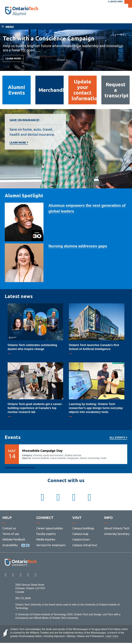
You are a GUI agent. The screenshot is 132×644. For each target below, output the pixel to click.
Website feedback (14, 540)
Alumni (10, 20)
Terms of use (11, 535)
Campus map (80, 535)
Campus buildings (83, 529)
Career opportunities (50, 529)
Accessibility (10, 546)
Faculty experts (46, 535)
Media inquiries (46, 540)
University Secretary (117, 535)
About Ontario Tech (117, 529)
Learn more (18, 143)
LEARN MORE (13, 58)
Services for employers (51, 546)
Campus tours (81, 540)
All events (117, 438)
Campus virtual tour (85, 546)
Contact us (9, 529)
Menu (10, 27)
